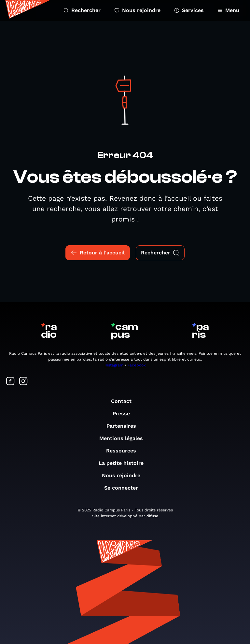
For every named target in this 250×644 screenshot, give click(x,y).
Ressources (124, 451)
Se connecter (124, 488)
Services (189, 10)
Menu (228, 10)
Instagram (114, 365)
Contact (125, 401)
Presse (125, 414)
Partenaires (125, 426)
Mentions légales (124, 438)
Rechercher (82, 10)
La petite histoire (124, 463)
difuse (152, 516)
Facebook (137, 365)
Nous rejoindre (137, 10)
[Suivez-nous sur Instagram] (23, 382)
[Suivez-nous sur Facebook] (10, 382)
